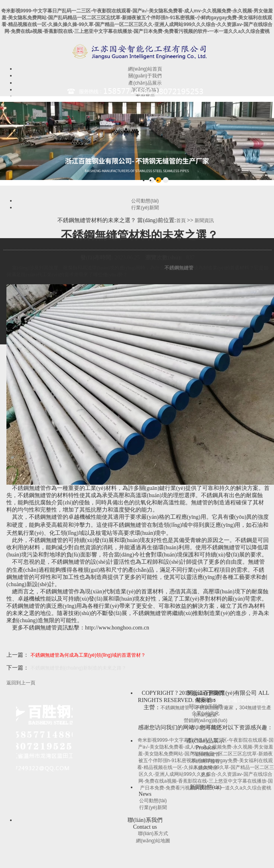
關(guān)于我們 (145, 76)
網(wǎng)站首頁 (145, 69)
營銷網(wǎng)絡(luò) (206, 720)
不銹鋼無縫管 (179, 268)
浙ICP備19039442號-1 (244, 700)
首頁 (181, 221)
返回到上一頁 (21, 683)
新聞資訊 (204, 221)
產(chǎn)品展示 (145, 83)
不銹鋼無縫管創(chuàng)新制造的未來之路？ (78, 668)
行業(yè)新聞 (145, 208)
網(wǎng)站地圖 (153, 841)
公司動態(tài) (145, 201)
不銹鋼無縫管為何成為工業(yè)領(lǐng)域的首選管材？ (88, 655)
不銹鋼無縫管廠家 (214, 708)
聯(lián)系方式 (153, 834)
